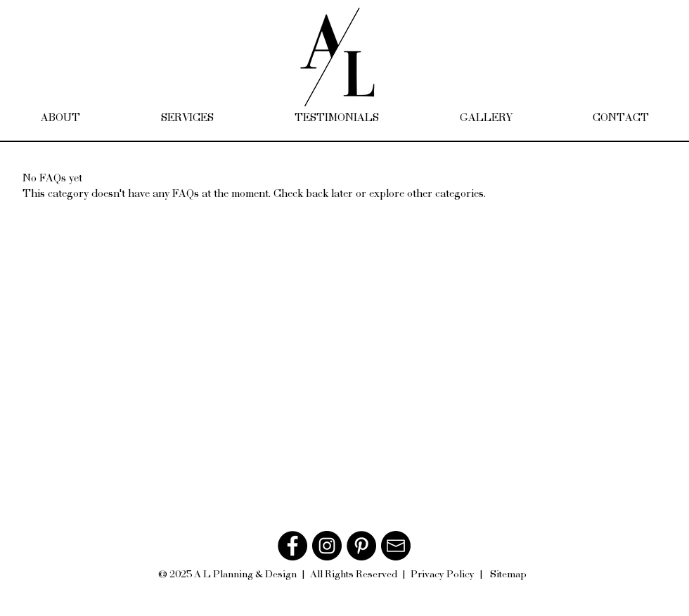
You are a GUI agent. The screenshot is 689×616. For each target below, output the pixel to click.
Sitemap (508, 574)
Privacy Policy (443, 574)
